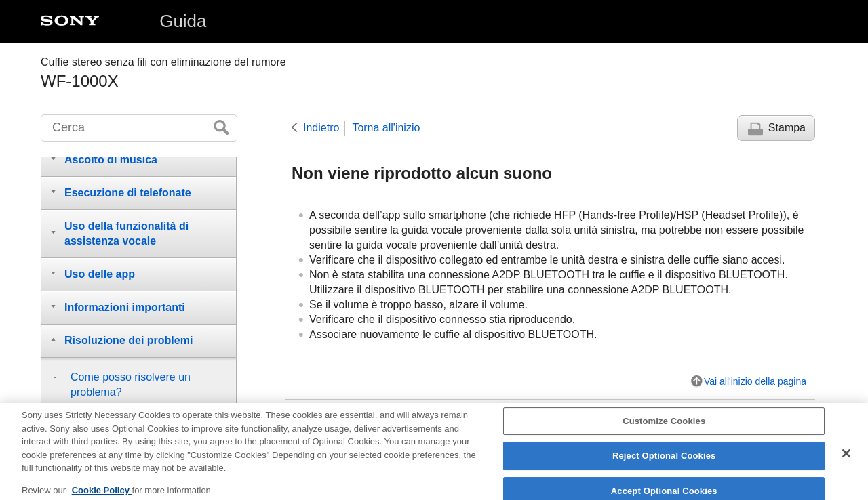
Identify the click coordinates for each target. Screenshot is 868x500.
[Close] (846, 461)
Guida (183, 21)
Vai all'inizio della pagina (755, 381)
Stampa (787, 128)
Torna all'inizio (386, 128)
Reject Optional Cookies (664, 464)
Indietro (321, 128)
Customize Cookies (664, 429)
